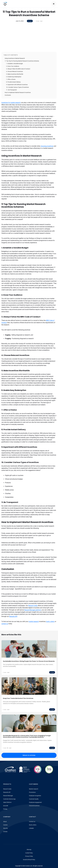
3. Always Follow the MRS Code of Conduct (18, 69)
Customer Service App (9, 799)
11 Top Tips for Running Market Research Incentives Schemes (22, 61)
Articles (5, 832)
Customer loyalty (34, 799)
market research (34, 621)
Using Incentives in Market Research (15, 58)
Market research (34, 789)
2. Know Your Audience (13, 66)
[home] (4, 4)
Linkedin (31, 828)
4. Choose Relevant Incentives (14, 71)
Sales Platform (7, 802)
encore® (6, 806)
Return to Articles (29, 755)
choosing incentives (47, 146)
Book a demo (33, 825)
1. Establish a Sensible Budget (14, 64)
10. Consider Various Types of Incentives (17, 87)
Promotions (32, 792)
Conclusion (8, 95)
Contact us (32, 822)
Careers (5, 825)
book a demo (50, 621)
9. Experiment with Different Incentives (17, 85)
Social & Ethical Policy (29, 860)
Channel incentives (34, 806)
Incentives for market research (11, 103)
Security (6, 828)
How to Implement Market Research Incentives (18, 92)
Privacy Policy (29, 856)
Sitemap (29, 850)
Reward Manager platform (33, 610)
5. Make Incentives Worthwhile (15, 74)
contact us (5, 624)
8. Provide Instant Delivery (13, 82)
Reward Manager (8, 796)
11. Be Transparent (11, 90)
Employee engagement (35, 802)
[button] (54, 4)
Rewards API (13, 616)
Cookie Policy (29, 853)
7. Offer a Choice (11, 79)
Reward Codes (33, 606)
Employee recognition (35, 796)
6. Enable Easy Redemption (14, 77)
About (5, 822)
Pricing (5, 809)
